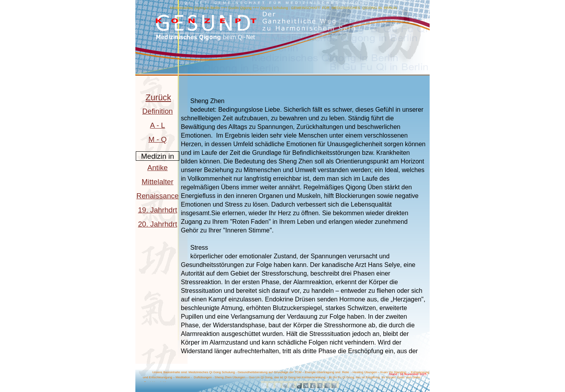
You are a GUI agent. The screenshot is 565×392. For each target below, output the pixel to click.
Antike (158, 168)
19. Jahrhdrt (158, 210)
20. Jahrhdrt (158, 224)
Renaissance (157, 196)
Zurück (158, 98)
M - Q (158, 139)
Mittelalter (158, 182)
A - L (157, 125)
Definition (158, 111)
